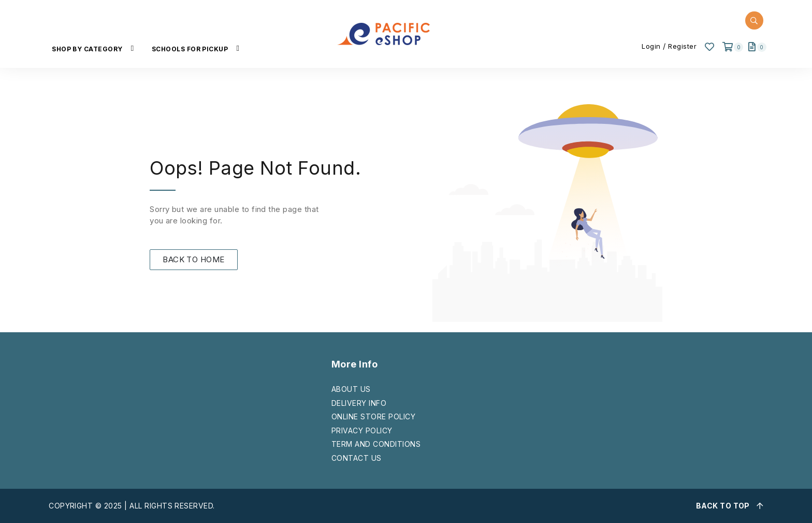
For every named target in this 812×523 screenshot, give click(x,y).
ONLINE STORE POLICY (373, 416)
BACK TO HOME (194, 259)
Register (682, 46)
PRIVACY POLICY (362, 430)
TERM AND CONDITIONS (376, 444)
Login (651, 46)
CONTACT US (357, 458)
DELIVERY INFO (359, 403)
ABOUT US (351, 389)
